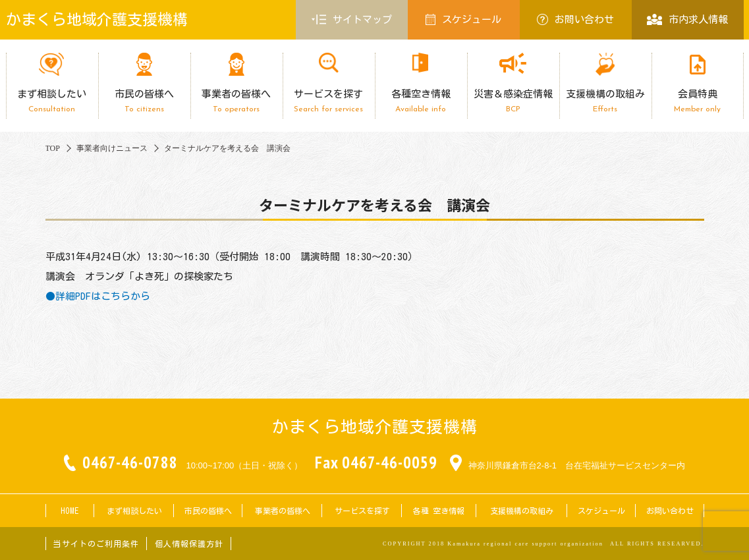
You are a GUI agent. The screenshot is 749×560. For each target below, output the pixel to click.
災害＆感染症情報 (513, 101)
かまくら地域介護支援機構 (97, 19)
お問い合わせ (575, 19)
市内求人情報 (687, 19)
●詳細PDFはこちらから (98, 296)
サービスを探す (329, 101)
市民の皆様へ (144, 101)
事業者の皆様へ (236, 101)
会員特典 (698, 101)
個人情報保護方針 (189, 544)
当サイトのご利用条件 (96, 544)
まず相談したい (52, 101)
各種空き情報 (421, 101)
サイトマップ (352, 20)
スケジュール (464, 19)
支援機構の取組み (605, 101)
